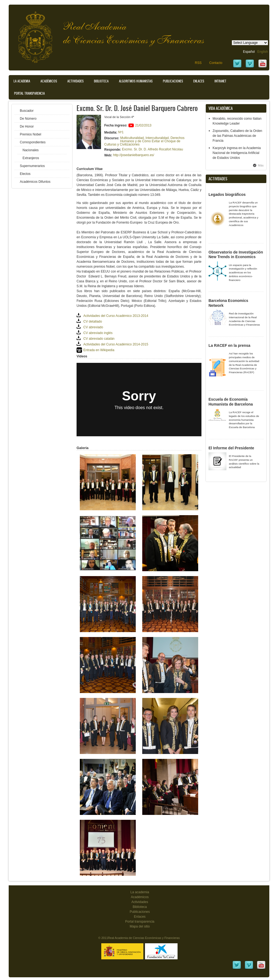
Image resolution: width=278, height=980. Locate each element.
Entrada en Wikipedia (99, 350)
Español (249, 52)
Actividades (75, 81)
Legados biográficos (227, 194)
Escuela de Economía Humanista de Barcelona (231, 402)
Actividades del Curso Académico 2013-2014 (116, 316)
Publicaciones (173, 81)
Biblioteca (101, 81)
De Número (28, 119)
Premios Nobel (31, 134)
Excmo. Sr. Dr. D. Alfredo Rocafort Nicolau (152, 149)
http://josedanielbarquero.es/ (133, 155)
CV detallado (93, 321)
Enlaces (199, 81)
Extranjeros (31, 158)
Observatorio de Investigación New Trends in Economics (236, 255)
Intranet (220, 81)
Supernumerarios (32, 166)
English (263, 52)
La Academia (22, 81)
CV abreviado (93, 327)
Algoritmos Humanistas (136, 81)
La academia (140, 892)
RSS (198, 63)
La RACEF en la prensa (229, 345)
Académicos (49, 81)
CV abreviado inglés (98, 333)
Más (261, 165)
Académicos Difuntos (35, 182)
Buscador (27, 111)
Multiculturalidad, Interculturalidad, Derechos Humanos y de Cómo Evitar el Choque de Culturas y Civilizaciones (144, 141)
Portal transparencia (29, 93)
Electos (25, 174)
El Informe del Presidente (231, 448)
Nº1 (121, 132)
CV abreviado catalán (99, 339)
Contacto (216, 63)
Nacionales (31, 150)
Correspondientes (33, 142)
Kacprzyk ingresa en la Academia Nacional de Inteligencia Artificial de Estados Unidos (237, 153)
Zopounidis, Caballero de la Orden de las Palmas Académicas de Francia (237, 136)
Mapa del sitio (140, 926)
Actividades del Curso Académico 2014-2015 (116, 344)
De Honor (27, 126)
